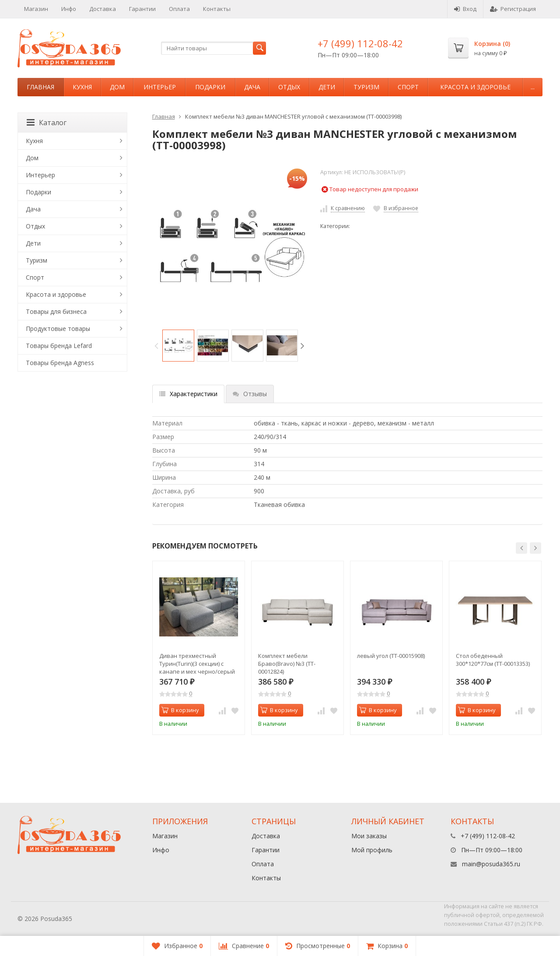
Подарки (210, 87)
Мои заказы (369, 836)
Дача (252, 87)
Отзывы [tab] (250, 394)
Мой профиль (372, 850)
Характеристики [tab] (188, 394)
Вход (465, 9)
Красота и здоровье (475, 87)
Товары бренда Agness (60, 363)
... (533, 87)
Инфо (69, 9)
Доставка (103, 9)
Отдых (289, 87)
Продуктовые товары (58, 329)
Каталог (47, 123)
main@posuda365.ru (491, 864)
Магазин (36, 9)
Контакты (217, 9)
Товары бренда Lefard (59, 346)
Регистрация (513, 9)
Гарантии (142, 9)
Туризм (366, 87)
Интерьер (160, 87)
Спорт (408, 87)
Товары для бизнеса (56, 311)
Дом (117, 87)
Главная (40, 87)
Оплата (179, 9)
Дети (327, 87)
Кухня (82, 87)
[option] (178, 346)
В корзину (180, 710)
